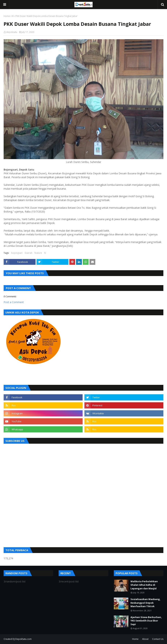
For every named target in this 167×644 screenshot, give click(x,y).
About (145, 639)
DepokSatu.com (23, 639)
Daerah (28, 253)
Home (7, 16)
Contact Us (158, 639)
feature (38, 253)
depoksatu (12, 32)
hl (13, 16)
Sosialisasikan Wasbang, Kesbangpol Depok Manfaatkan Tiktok (145, 603)
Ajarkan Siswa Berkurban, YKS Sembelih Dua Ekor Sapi (146, 621)
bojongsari (17, 253)
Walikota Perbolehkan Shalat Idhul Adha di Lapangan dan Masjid (144, 585)
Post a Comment (14, 302)
